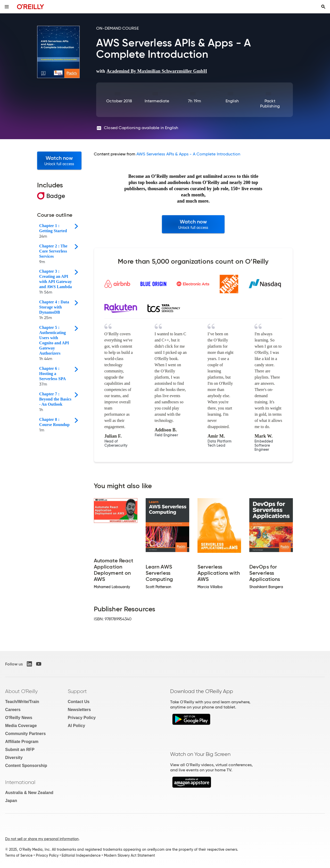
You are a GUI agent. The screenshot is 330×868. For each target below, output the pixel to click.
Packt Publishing (270, 103)
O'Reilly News (19, 718)
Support (77, 691)
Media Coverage (21, 726)
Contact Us (79, 702)
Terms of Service (19, 855)
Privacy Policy (82, 718)
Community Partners (25, 734)
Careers (13, 710)
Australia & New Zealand (29, 793)
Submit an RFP (20, 750)
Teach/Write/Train (22, 702)
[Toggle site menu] (7, 7)
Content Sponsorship (26, 766)
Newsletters (79, 710)
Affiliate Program (22, 742)
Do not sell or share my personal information (42, 839)
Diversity (14, 758)
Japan (11, 801)
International (20, 782)
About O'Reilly (21, 691)
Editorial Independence (81, 855)
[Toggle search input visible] (323, 7)
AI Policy (77, 726)
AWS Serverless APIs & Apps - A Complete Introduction (188, 154)
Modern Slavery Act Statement (129, 855)
